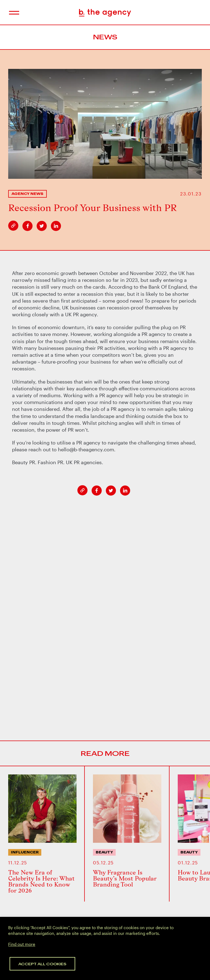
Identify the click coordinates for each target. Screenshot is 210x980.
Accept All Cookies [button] (42, 964)
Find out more (22, 944)
